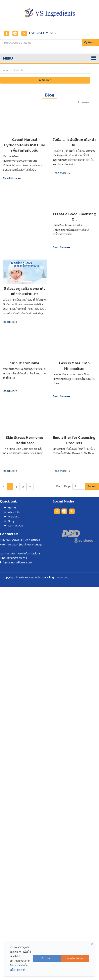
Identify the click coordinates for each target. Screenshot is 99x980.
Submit (92, 486)
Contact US (16, 525)
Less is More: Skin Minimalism (74, 366)
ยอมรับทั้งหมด (75, 959)
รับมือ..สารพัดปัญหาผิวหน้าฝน (74, 142)
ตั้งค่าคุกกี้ (47, 959)
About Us (14, 512)
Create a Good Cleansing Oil (74, 217)
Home (12, 507)
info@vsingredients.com (16, 562)
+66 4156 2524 (9, 544)
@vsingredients (17, 558)
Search (45, 80)
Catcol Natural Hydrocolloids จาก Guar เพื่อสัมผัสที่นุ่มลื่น (25, 145)
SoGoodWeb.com (35, 577)
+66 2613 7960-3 (43, 33)
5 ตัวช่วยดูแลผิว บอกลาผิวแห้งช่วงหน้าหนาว (25, 291)
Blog (11, 521)
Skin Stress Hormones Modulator (25, 440)
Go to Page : (64, 486)
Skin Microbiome (25, 363)
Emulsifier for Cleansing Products (74, 440)
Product (13, 516)
